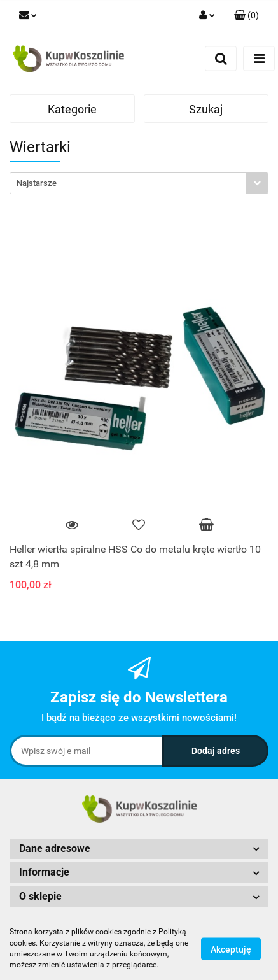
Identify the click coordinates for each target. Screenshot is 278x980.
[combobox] (139, 183)
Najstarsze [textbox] (37, 183)
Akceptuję (231, 949)
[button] (247, 16)
